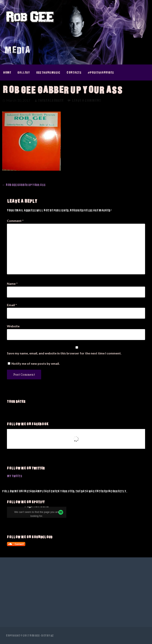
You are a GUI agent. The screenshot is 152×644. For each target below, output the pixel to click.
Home (7, 72)
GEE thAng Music (48, 72)
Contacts (74, 72)
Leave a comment (86, 100)
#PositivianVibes (101, 72)
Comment (15, 221)
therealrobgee (51, 100)
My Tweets (15, 476)
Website (13, 326)
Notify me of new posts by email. (36, 363)
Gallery (24, 72)
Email (12, 305)
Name (12, 284)
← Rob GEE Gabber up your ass (24, 185)
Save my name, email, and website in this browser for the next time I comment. (64, 353)
